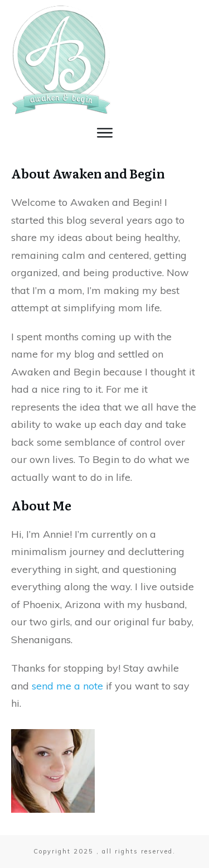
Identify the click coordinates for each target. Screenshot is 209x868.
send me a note (66, 686)
